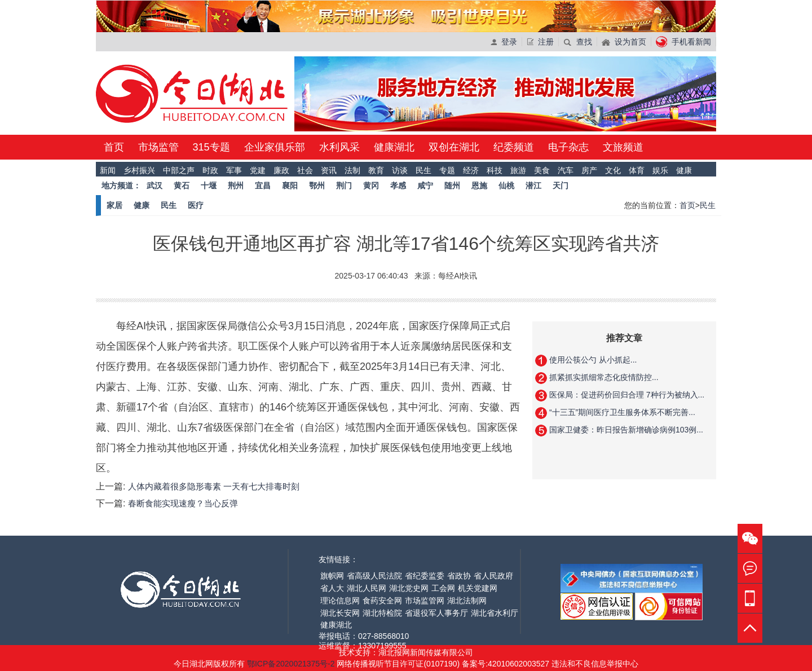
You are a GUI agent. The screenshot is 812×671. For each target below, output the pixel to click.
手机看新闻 (683, 42)
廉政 (281, 170)
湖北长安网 (340, 613)
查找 (578, 42)
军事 (234, 170)
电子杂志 (568, 147)
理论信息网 (340, 601)
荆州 (236, 186)
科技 (495, 170)
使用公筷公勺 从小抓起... (592, 360)
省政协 (459, 576)
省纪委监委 (425, 576)
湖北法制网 (467, 601)
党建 (258, 170)
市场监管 (158, 147)
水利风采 (339, 147)
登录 (504, 42)
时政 (210, 170)
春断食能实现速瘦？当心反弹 (183, 503)
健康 (684, 170)
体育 (637, 170)
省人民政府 (493, 576)
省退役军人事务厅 (436, 613)
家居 (114, 205)
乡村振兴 (139, 170)
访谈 (400, 170)
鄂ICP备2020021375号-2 (292, 664)
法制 (352, 170)
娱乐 (660, 170)
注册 (540, 42)
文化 (613, 170)
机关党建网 (478, 588)
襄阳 (290, 186)
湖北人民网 (367, 588)
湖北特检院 (382, 613)
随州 (452, 186)
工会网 (443, 588)
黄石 (182, 186)
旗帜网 (332, 576)
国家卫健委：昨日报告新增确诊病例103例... (625, 430)
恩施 (479, 186)
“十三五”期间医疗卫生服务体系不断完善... (621, 412)
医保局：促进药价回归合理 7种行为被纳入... (626, 395)
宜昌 (263, 186)
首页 (114, 147)
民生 (423, 170)
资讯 (329, 170)
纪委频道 (514, 147)
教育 (376, 170)
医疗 (196, 205)
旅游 (518, 170)
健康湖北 (394, 147)
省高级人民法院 (374, 576)
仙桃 (506, 186)
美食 (542, 170)
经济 (471, 170)
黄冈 (371, 186)
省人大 (332, 588)
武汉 (155, 186)
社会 (305, 170)
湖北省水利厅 (495, 613)
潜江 (533, 186)
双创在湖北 (454, 147)
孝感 (398, 186)
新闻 (108, 170)
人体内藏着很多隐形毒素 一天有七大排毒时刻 (214, 486)
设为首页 (624, 42)
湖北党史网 (409, 588)
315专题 (211, 147)
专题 (447, 170)
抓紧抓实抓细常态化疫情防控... (603, 377)
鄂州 (317, 186)
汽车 (566, 170)
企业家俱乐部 (275, 147)
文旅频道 (623, 147)
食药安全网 (382, 601)
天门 (561, 186)
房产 (589, 170)
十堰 (209, 186)
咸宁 (425, 186)
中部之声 (179, 170)
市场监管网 (425, 601)
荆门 (344, 186)
